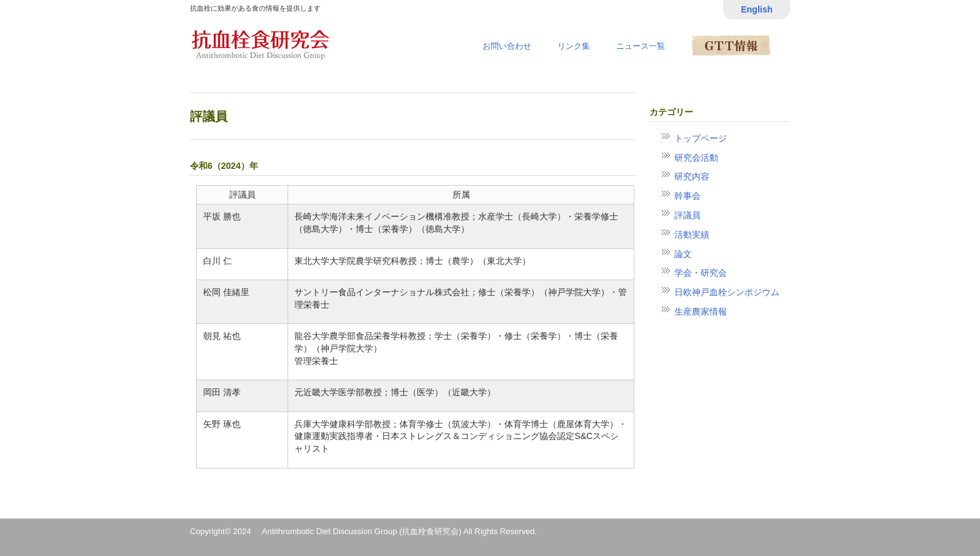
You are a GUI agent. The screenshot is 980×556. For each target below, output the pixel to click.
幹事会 (687, 196)
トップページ (701, 138)
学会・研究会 (701, 273)
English (757, 9)
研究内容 (692, 176)
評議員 (687, 215)
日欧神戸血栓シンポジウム (727, 292)
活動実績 (692, 235)
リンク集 (574, 46)
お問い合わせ (507, 46)
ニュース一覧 (641, 46)
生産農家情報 (701, 311)
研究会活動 (696, 158)
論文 (683, 254)
